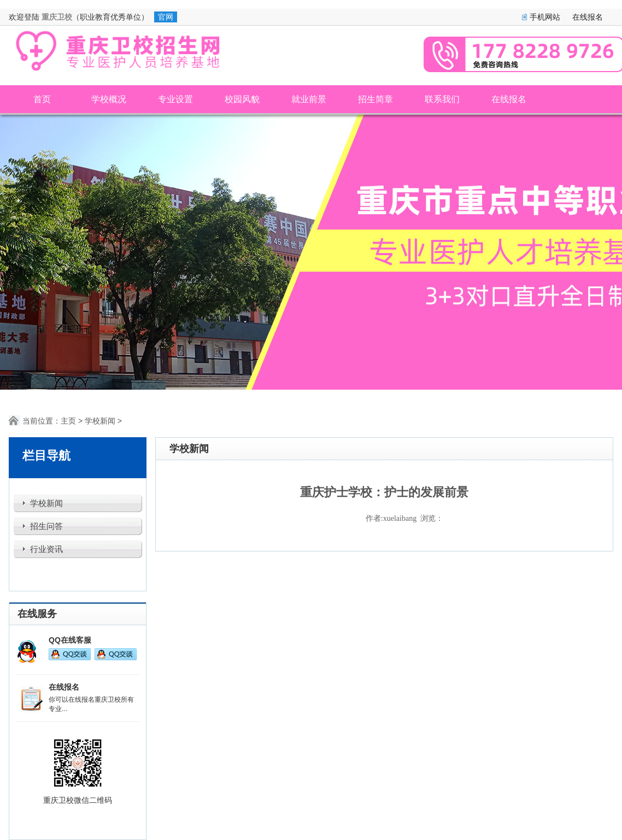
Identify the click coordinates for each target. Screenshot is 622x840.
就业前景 (309, 99)
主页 (68, 421)
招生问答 (46, 526)
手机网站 (545, 17)
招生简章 (375, 99)
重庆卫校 (57, 17)
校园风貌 (242, 99)
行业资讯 (46, 549)
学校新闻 (100, 421)
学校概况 (109, 99)
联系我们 (442, 99)
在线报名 (588, 17)
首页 (42, 99)
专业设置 (175, 99)
